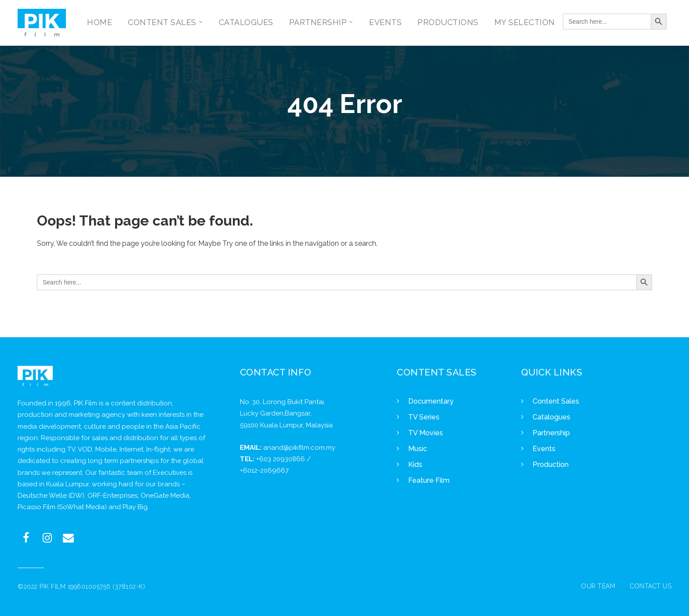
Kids (415, 465)
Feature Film (429, 480)
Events (544, 449)
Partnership (551, 433)
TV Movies (426, 433)
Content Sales (556, 401)
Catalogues (551, 417)
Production (551, 465)
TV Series (424, 417)
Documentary (431, 401)
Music (418, 449)
